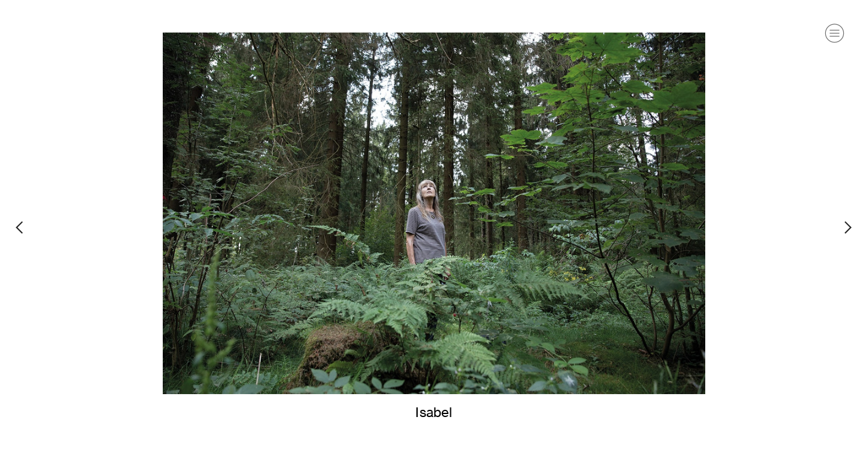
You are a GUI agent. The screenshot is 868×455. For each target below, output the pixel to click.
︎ (835, 33)
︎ (20, 227)
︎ (848, 227)
